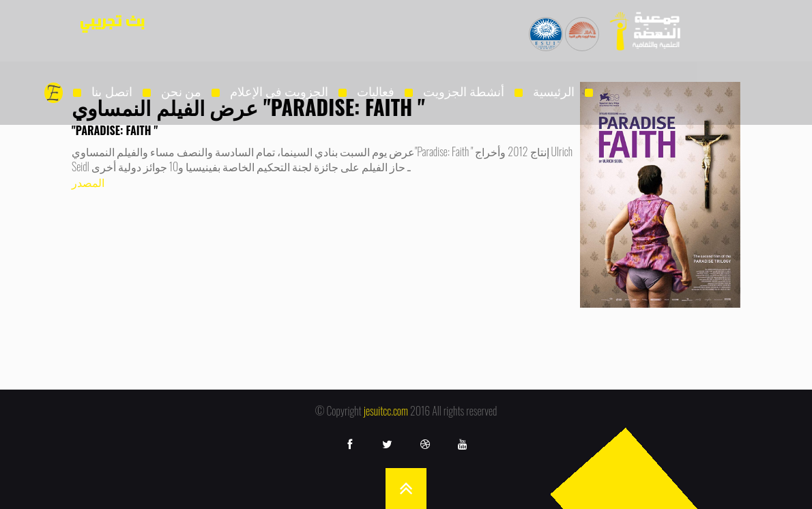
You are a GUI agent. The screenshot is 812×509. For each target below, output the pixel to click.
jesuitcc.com (386, 411)
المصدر (88, 182)
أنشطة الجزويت (464, 91)
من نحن (181, 91)
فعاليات (376, 91)
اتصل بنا (112, 91)
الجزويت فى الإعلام (279, 91)
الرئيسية (554, 91)
